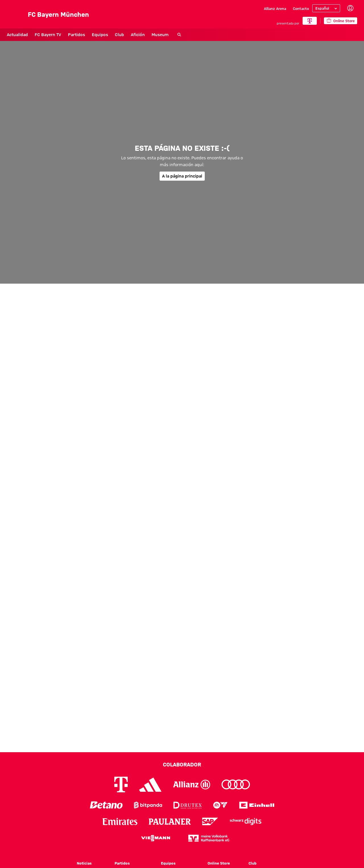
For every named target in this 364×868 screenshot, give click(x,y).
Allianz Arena (275, 9)
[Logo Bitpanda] (148, 805)
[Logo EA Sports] (220, 805)
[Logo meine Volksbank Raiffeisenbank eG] (209, 838)
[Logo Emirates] (120, 821)
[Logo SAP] (210, 821)
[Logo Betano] (106, 805)
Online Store (219, 863)
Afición (138, 35)
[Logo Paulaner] (170, 822)
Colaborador (182, 764)
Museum (160, 35)
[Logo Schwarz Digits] (246, 821)
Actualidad (17, 35)
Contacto (301, 9)
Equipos (100, 35)
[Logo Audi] (236, 785)
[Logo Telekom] (121, 785)
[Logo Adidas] (150, 785)
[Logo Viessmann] (156, 838)
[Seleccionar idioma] (326, 8)
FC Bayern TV (48, 35)
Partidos (76, 35)
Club (119, 35)
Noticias (84, 863)
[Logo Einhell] (257, 805)
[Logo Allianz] (192, 785)
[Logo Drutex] (188, 805)
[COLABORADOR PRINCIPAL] (310, 21)
